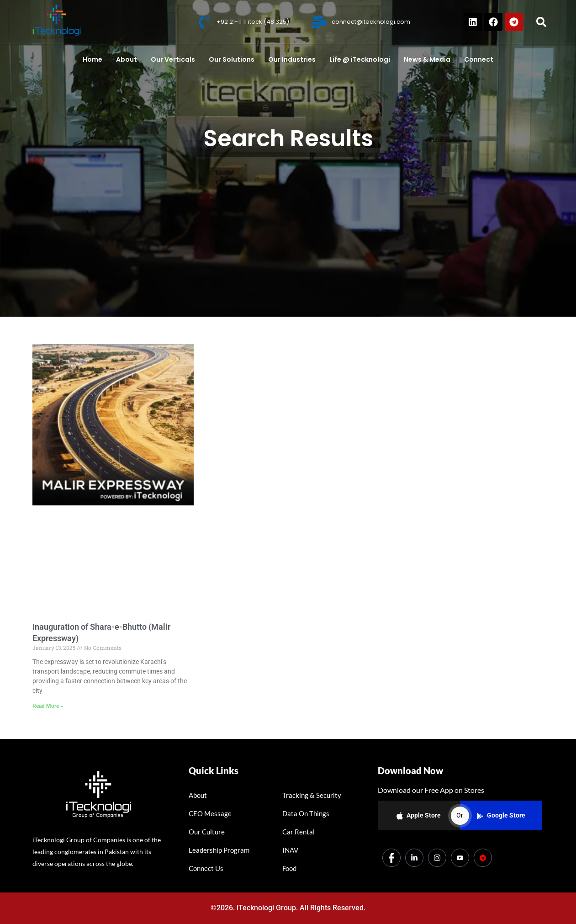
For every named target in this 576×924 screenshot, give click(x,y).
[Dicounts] (483, 858)
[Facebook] (391, 858)
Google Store (501, 815)
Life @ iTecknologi (360, 59)
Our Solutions (232, 59)
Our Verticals (173, 59)
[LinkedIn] (414, 858)
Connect (479, 59)
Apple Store (419, 816)
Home (92, 59)
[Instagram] (437, 858)
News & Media (427, 59)
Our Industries (292, 59)
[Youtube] (460, 858)
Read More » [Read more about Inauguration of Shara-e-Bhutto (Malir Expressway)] (48, 706)
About (127, 59)
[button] (541, 22)
